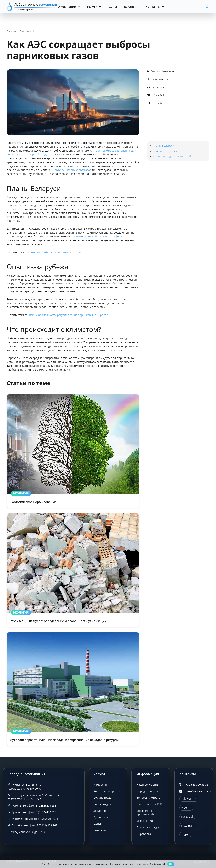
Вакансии (100, 830)
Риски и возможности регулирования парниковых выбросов (68, 315)
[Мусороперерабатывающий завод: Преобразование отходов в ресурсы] (73, 689)
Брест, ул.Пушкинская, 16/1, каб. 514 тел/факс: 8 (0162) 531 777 (33, 797)
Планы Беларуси (163, 146)
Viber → (186, 808)
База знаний (145, 821)
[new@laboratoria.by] (183, 791)
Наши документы (148, 785)
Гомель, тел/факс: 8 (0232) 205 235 (32, 806)
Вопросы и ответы (148, 798)
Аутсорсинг (101, 817)
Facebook (187, 817)
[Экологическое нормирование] (73, 451)
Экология (100, 811)
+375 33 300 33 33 (197, 785)
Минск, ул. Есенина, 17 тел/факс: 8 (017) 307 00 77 (25, 787)
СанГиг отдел (102, 804)
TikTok (185, 835)
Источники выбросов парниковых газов (54, 252)
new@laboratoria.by (199, 791)
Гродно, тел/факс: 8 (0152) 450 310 (32, 812)
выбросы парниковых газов (73, 170)
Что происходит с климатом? (172, 156)
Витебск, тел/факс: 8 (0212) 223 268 (32, 825)
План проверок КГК (149, 804)
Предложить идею (148, 827)
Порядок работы (147, 791)
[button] (78, 7)
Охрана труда (102, 798)
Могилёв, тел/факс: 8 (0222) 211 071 (33, 819)
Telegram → (189, 799)
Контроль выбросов (107, 791)
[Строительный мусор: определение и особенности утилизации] (73, 570)
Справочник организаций (145, 813)
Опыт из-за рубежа (165, 151)
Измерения (101, 785)
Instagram (188, 826)
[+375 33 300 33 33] (183, 785)
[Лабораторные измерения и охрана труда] (32, 7)
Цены (97, 824)
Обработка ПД (146, 834)
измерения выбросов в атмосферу (99, 236)
